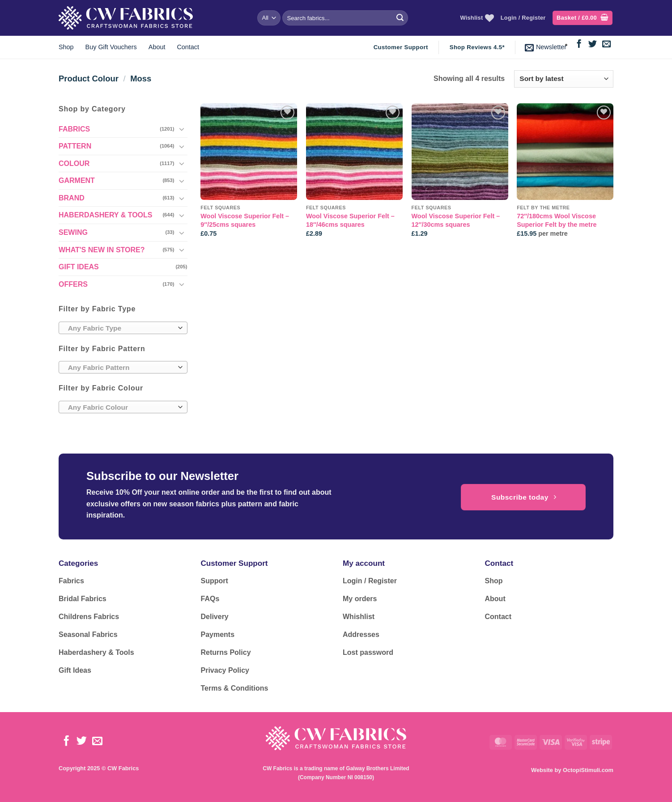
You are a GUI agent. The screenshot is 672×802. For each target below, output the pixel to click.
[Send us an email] (606, 45)
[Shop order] (564, 79)
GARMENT (77, 180)
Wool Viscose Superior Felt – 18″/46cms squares (350, 220)
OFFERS (73, 284)
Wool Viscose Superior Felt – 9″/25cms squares (245, 220)
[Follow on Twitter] (593, 45)
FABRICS (74, 129)
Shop (66, 47)
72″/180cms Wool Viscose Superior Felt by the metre (557, 220)
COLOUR (74, 163)
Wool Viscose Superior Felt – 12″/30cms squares (456, 220)
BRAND (72, 198)
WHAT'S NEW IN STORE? (102, 250)
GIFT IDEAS (79, 267)
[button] (583, 18)
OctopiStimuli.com (588, 770)
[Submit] (400, 18)
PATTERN (75, 146)
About (157, 47)
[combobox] (123, 328)
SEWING (73, 232)
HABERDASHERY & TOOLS (106, 215)
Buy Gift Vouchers (111, 47)
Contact (188, 47)
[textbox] (121, 328)
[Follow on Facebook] (579, 45)
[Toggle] (182, 129)
